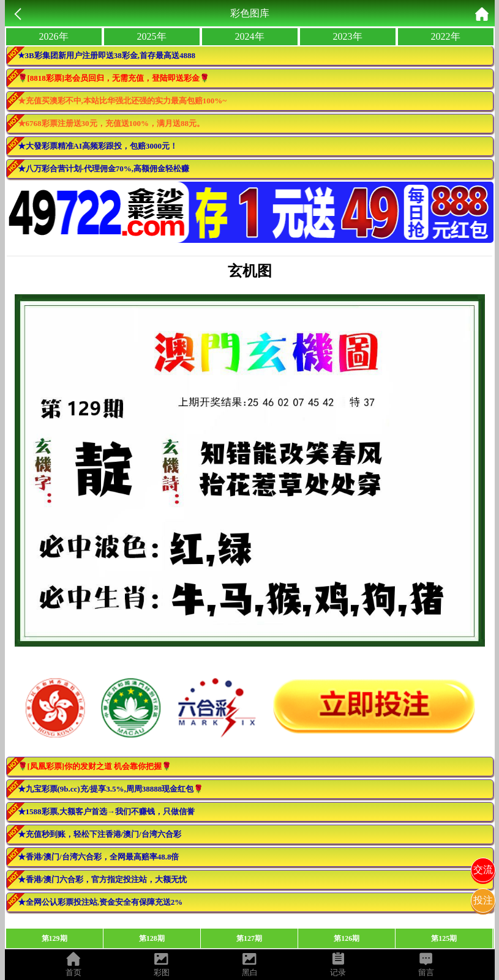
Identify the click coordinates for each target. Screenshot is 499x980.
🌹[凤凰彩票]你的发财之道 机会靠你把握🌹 (95, 766)
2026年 (54, 36)
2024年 (250, 36)
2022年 (446, 36)
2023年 (348, 36)
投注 (483, 900)
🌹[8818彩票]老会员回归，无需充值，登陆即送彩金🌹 (114, 78)
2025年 (152, 36)
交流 (483, 870)
